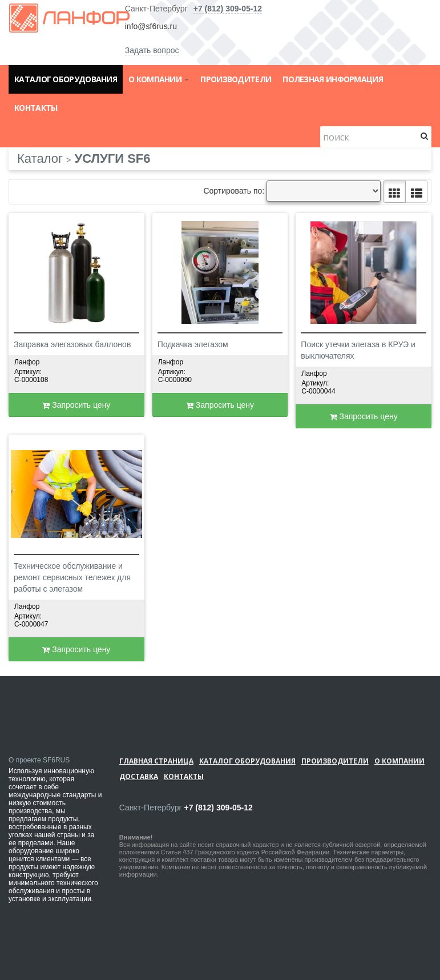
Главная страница (156, 761)
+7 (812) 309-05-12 (228, 9)
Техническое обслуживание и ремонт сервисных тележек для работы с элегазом (72, 577)
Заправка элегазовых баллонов (72, 344)
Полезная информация (333, 79)
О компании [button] (159, 79)
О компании (399, 761)
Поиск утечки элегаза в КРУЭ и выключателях (358, 350)
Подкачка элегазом (193, 344)
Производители (236, 79)
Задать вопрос (152, 50)
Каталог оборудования (66, 79)
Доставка (139, 776)
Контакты (36, 108)
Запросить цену (76, 405)
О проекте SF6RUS (39, 760)
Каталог (40, 158)
